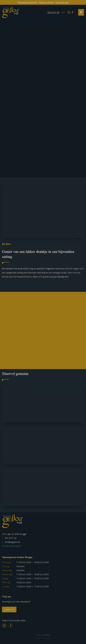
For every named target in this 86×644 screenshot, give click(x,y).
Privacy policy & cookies (43, 638)
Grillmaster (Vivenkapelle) (27, 2)
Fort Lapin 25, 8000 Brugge (14, 534)
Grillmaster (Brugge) (46, 2)
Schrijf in (9, 610)
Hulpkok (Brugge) (62, 2)
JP (43, 641)
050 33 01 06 (53, 12)
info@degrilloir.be (11, 542)
